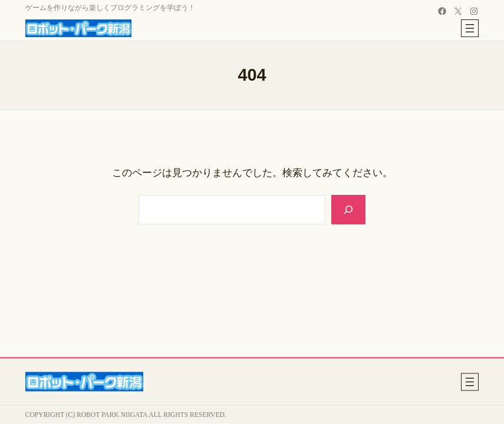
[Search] (348, 210)
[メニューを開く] (470, 28)
